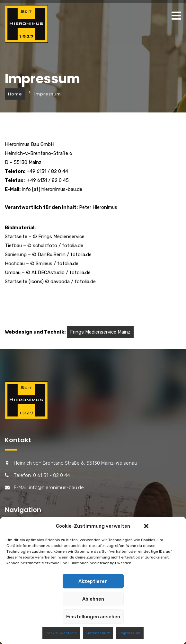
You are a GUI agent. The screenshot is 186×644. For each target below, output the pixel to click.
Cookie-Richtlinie (61, 633)
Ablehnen (93, 599)
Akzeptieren (93, 581)
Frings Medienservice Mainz (100, 332)
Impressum (130, 633)
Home (15, 94)
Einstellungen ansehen (93, 617)
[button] (146, 526)
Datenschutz (98, 633)
